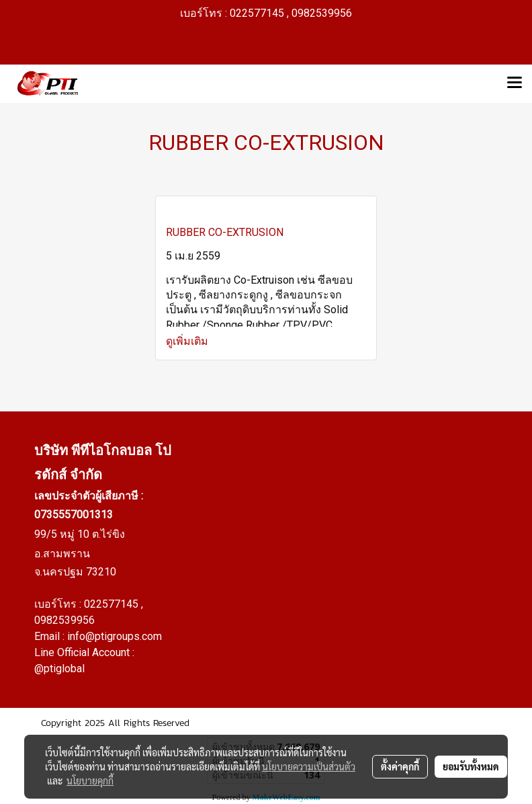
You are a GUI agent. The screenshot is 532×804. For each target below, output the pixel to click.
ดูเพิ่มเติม (188, 341)
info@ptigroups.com (115, 636)
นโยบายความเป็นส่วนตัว (309, 766)
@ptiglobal (59, 669)
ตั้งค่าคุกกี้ (400, 766)
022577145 (113, 604)
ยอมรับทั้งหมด (471, 766)
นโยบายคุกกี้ (90, 780)
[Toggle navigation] (515, 83)
